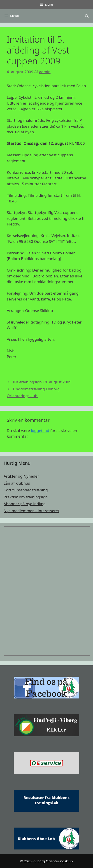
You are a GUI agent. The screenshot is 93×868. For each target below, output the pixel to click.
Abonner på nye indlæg (25, 504)
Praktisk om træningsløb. (26, 497)
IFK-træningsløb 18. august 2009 (42, 382)
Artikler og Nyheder (21, 476)
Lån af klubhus (17, 483)
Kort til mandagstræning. (26, 490)
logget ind (40, 430)
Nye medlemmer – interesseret (31, 511)
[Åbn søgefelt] (87, 16)
